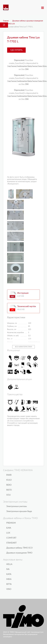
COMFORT (11, 538)
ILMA (9, 528)
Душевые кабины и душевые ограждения (28, 21)
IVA (8, 569)
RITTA (9, 584)
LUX (8, 533)
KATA (9, 574)
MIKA (9, 579)
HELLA (9, 564)
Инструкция (23, 293)
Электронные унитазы (17, 506)
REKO (9, 485)
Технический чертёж (27, 306)
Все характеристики (23, 347)
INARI (9, 475)
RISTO (9, 490)
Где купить (16, 50)
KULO (9, 480)
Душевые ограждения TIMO (19, 553)
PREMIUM (11, 523)
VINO (9, 589)
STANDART (11, 543)
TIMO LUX (11, 24)
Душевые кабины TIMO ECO (19, 548)
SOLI (8, 495)
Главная (6, 21)
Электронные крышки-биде (19, 511)
